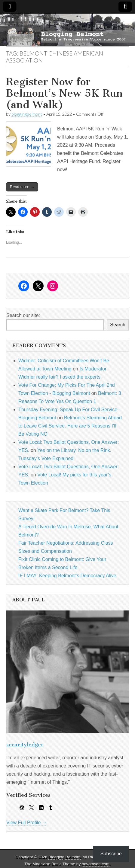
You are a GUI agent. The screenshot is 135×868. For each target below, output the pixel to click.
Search (118, 325)
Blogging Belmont (64, 857)
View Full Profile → (27, 823)
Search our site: (23, 315)
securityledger (25, 745)
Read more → (22, 187)
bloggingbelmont (27, 114)
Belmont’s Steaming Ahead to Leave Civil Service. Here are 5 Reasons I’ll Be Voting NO (70, 426)
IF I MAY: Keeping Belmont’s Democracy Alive (67, 576)
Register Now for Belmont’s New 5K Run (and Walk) (64, 93)
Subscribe (111, 854)
